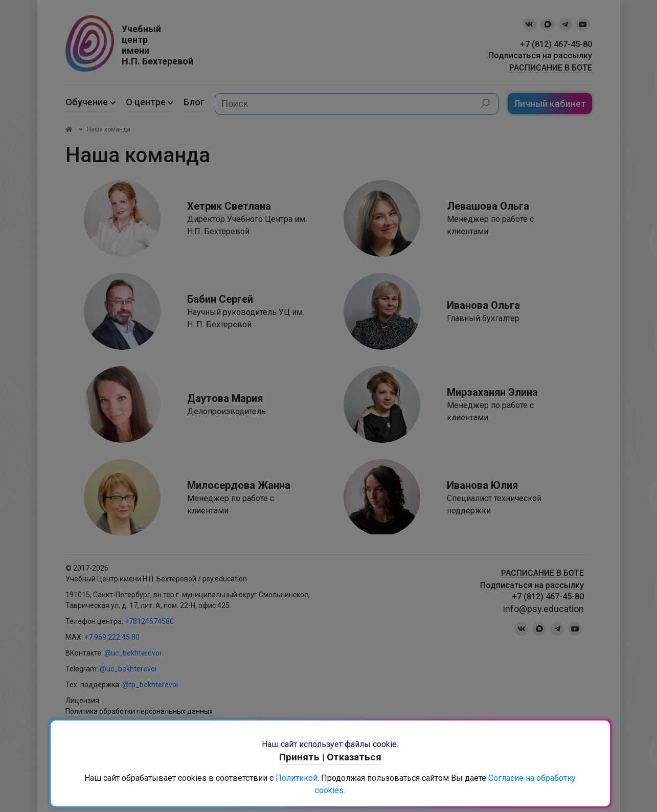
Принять (301, 757)
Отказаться (354, 757)
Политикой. (297, 778)
